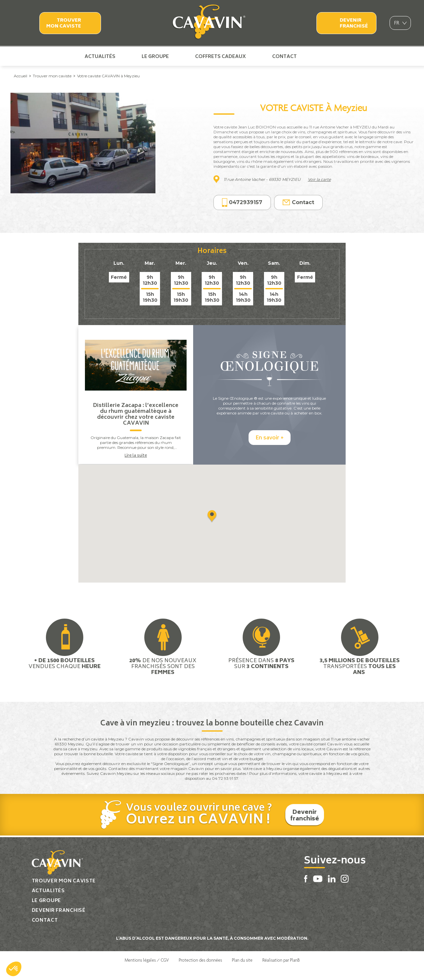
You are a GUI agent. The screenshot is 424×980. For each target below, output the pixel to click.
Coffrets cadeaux (221, 56)
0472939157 (242, 203)
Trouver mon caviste (64, 23)
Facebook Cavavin (315, 56)
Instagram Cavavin (348, 56)
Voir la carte (319, 179)
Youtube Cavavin (326, 56)
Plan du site (242, 971)
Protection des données (200, 971)
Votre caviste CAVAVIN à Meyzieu (108, 76)
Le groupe (155, 56)
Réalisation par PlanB (281, 971)
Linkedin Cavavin (337, 56)
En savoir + (270, 450)
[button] (14, 969)
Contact (284, 56)
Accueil (20, 76)
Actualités (100, 56)
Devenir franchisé (354, 23)
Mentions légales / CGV (147, 971)
